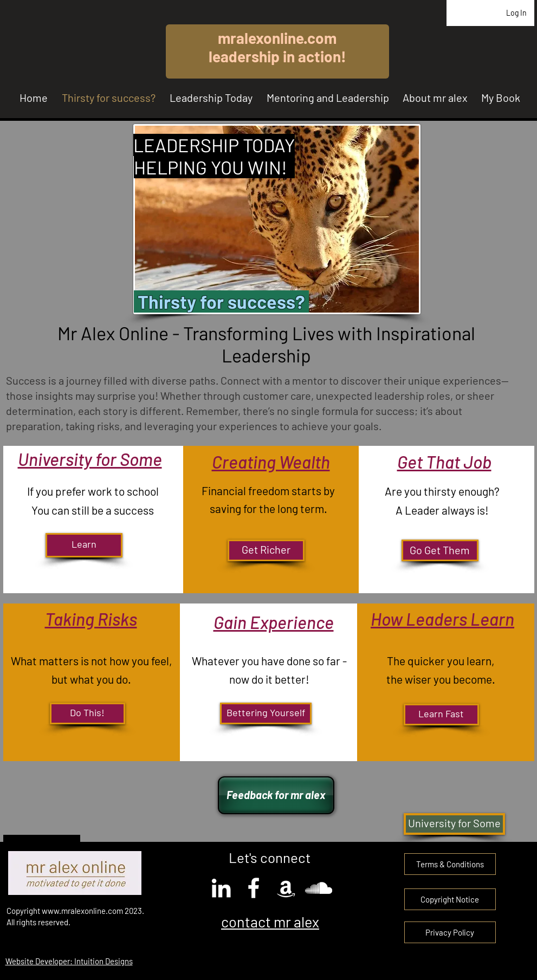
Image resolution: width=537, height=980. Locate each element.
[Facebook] (254, 888)
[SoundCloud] (319, 888)
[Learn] (84, 545)
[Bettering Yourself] (266, 713)
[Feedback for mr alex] (276, 795)
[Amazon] (286, 888)
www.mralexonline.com (82, 911)
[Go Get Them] (440, 550)
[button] (450, 899)
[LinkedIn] (221, 888)
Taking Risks (91, 619)
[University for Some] (454, 824)
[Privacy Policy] (450, 932)
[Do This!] (88, 713)
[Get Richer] (266, 550)
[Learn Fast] (441, 715)
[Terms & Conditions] (450, 864)
